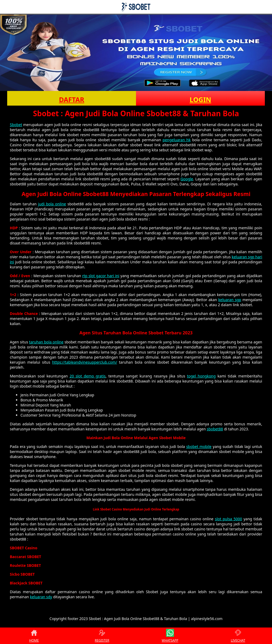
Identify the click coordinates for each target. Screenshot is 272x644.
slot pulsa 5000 (228, 519)
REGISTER (102, 636)
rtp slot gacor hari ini (101, 276)
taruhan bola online (46, 342)
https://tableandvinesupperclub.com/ (84, 362)
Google (187, 179)
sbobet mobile (199, 446)
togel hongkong (201, 376)
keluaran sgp (230, 300)
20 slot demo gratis (88, 376)
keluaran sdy (41, 597)
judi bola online (52, 204)
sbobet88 (215, 429)
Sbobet (16, 125)
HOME (34, 636)
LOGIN (200, 99)
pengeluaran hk (177, 140)
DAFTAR (72, 99)
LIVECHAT (238, 636)
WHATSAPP (170, 636)
